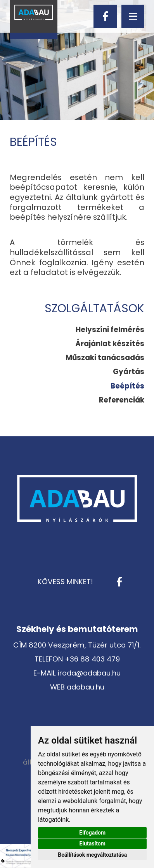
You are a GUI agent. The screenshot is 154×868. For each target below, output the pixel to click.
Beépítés (127, 386)
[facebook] (105, 16)
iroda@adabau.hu (89, 673)
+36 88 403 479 (92, 659)
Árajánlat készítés (110, 344)
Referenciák (122, 400)
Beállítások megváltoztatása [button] (92, 855)
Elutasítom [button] (93, 843)
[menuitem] (110, 330)
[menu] (133, 16)
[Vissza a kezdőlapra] (34, 19)
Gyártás (129, 372)
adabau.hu (86, 687)
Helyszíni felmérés (110, 330)
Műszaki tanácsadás (105, 358)
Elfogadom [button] (92, 833)
